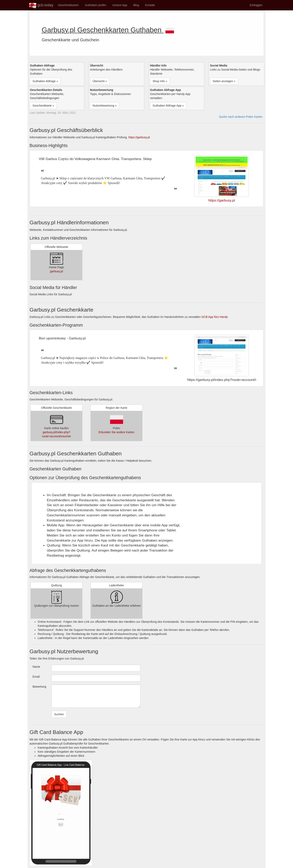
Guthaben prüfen (96, 5)
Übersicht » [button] (100, 81)
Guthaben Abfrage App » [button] (168, 106)
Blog (136, 5)
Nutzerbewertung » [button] (105, 106)
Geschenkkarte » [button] (43, 106)
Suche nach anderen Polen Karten (241, 117)
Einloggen (256, 5)
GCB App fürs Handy (215, 317)
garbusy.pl (57, 271)
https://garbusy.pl (139, 137)
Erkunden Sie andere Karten (116, 432)
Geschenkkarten (68, 5)
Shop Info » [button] (160, 81)
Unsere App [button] (120, 5)
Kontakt (150, 5)
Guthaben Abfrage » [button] (45, 81)
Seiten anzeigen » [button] (224, 81)
